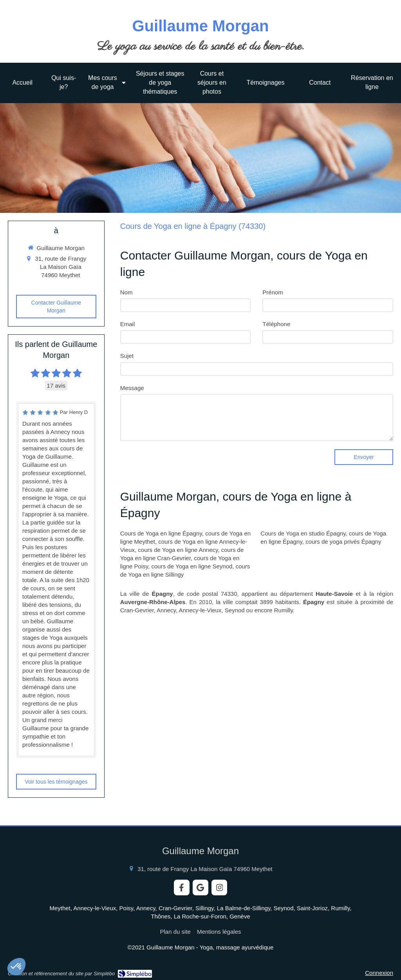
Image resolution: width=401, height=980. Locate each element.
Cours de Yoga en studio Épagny (303, 533)
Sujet (127, 356)
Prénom (273, 292)
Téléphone (276, 324)
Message (132, 388)
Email (128, 324)
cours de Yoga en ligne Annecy (178, 550)
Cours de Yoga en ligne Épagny (161, 533)
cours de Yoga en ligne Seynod (192, 566)
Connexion (379, 973)
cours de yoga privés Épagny (343, 542)
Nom (126, 292)
